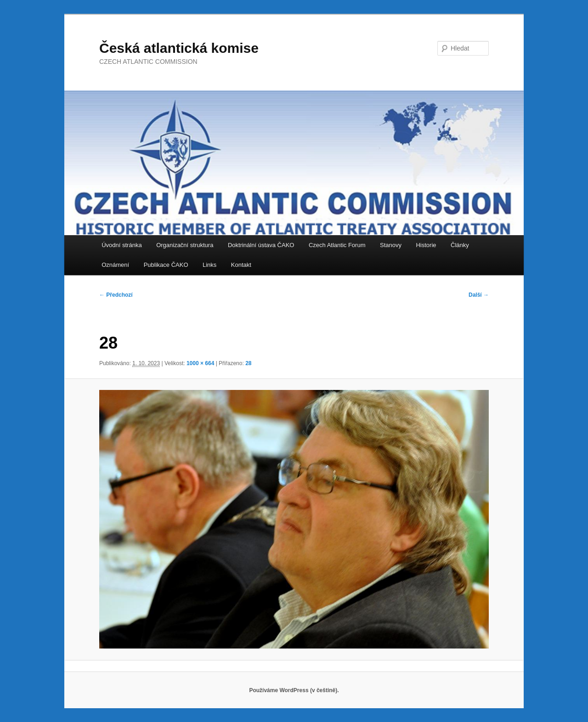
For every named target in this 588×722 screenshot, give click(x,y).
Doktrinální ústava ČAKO (261, 245)
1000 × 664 (200, 363)
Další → (479, 295)
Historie (426, 245)
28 (248, 363)
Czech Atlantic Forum (337, 245)
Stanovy (391, 245)
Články (460, 245)
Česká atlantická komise (179, 48)
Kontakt (241, 265)
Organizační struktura (185, 245)
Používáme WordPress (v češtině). (294, 690)
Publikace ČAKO (166, 265)
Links (209, 265)
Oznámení (115, 265)
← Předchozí (116, 295)
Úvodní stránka (122, 245)
